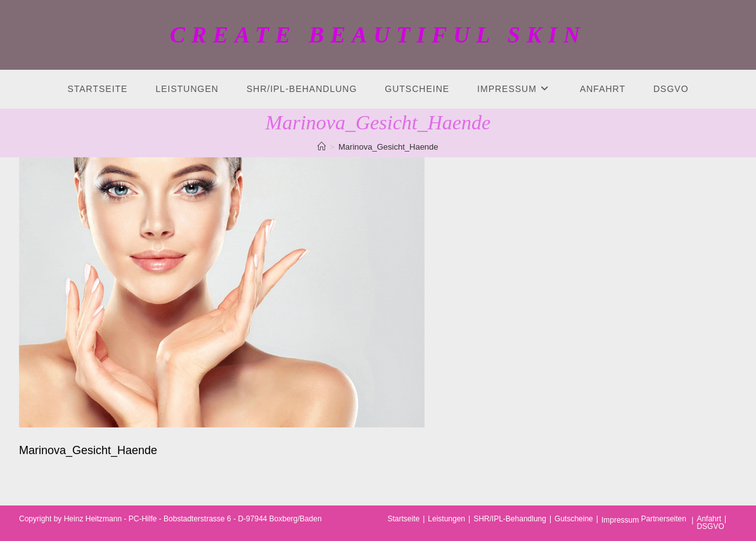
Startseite (404, 519)
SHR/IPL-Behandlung (510, 519)
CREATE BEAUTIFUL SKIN (378, 35)
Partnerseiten (664, 519)
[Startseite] (322, 147)
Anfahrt (709, 519)
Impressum (620, 520)
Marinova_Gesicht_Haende (388, 147)
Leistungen (446, 519)
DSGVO (710, 526)
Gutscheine (574, 519)
